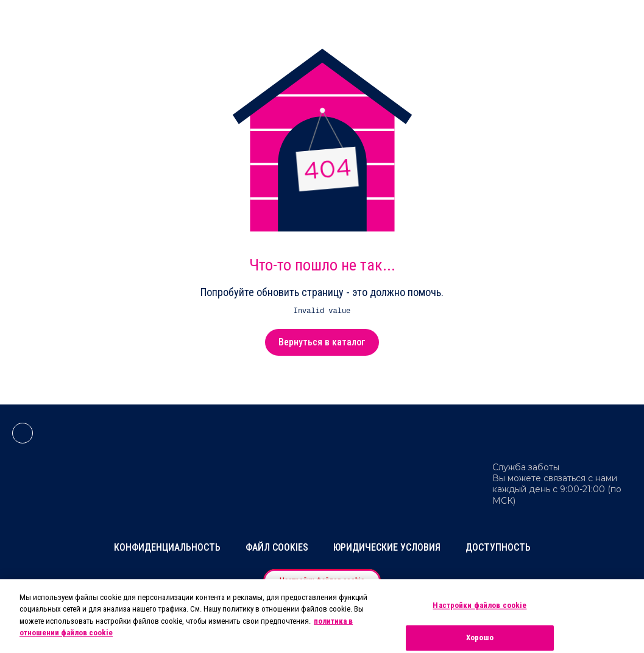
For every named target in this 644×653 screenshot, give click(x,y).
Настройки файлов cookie (479, 606)
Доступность (498, 547)
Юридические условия (387, 547)
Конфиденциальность (167, 547)
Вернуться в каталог (322, 342)
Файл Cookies (277, 547)
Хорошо (480, 637)
